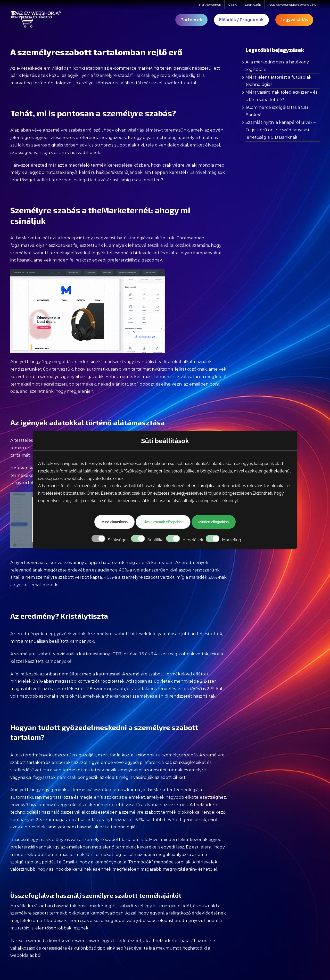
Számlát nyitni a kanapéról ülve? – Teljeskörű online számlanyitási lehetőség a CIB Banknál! (280, 130)
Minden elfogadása (213, 522)
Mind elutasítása (114, 522)
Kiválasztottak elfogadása (163, 522)
